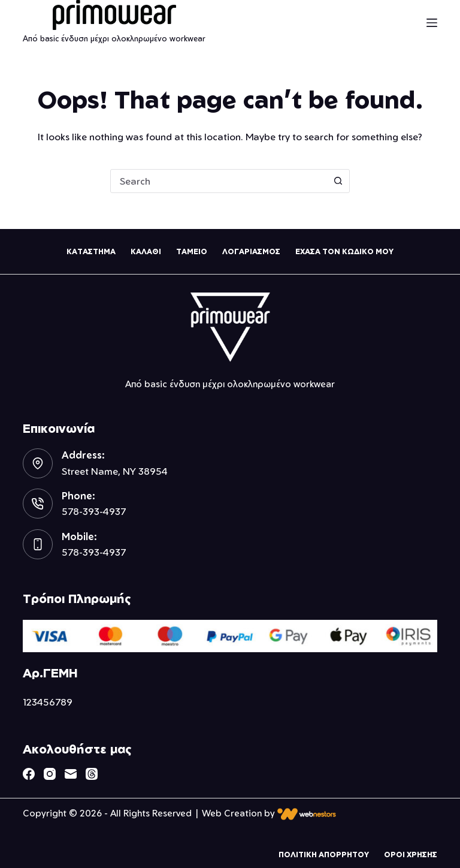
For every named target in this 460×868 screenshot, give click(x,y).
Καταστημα (91, 251)
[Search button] (338, 181)
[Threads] (92, 774)
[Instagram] (50, 774)
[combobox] (219, 181)
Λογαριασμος (251, 251)
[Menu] (432, 23)
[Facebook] (29, 774)
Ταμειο (192, 251)
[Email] (71, 774)
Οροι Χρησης (411, 855)
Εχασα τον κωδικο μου (344, 251)
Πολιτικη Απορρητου (324, 855)
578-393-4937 (94, 511)
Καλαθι (146, 251)
